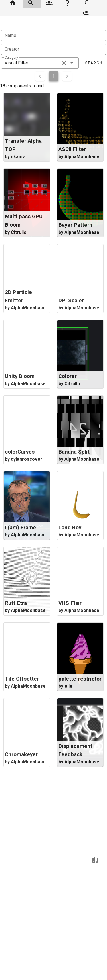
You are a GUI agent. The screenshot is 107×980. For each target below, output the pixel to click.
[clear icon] (64, 63)
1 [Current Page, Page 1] (53, 76)
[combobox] (40, 63)
